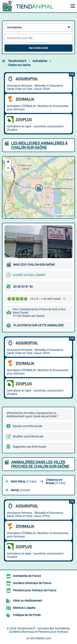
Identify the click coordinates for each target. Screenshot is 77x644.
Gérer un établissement (28, 601)
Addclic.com (43, 638)
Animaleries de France (27, 576)
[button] (38, 187)
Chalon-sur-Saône (19, 65)
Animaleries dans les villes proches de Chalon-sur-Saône (40, 464)
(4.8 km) (21, 490)
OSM (71, 216)
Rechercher (38, 48)
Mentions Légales (24, 608)
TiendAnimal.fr (17, 61)
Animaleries (40, 61)
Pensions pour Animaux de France (35, 590)
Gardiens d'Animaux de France (32, 583)
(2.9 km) (24, 481)
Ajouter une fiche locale (27, 426)
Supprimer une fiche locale (29, 447)
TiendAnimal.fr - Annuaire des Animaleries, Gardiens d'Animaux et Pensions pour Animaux (40, 630)
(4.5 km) (56, 481)
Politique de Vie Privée (27, 615)
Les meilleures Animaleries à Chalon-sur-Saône (39, 145)
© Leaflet (59, 216)
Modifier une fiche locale (28, 436)
